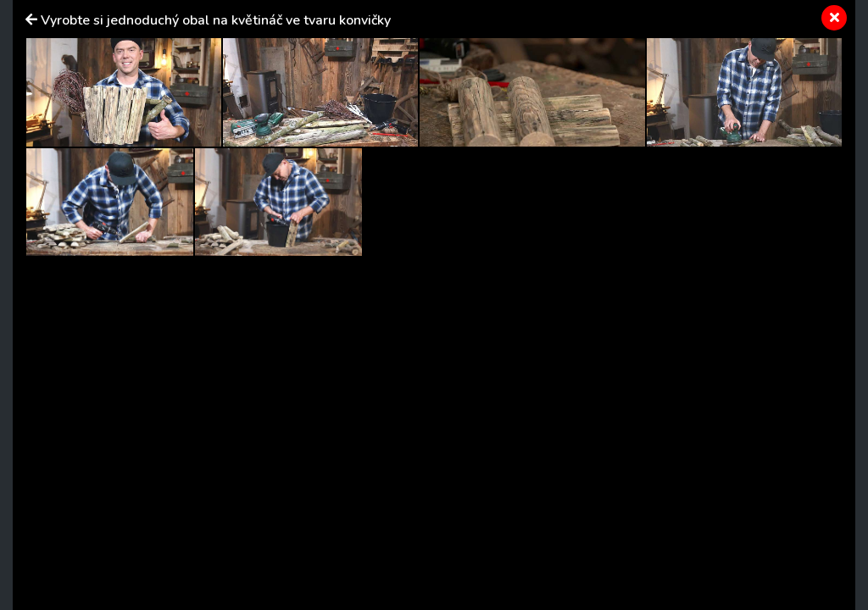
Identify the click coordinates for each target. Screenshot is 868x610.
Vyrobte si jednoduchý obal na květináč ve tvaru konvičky (216, 20)
